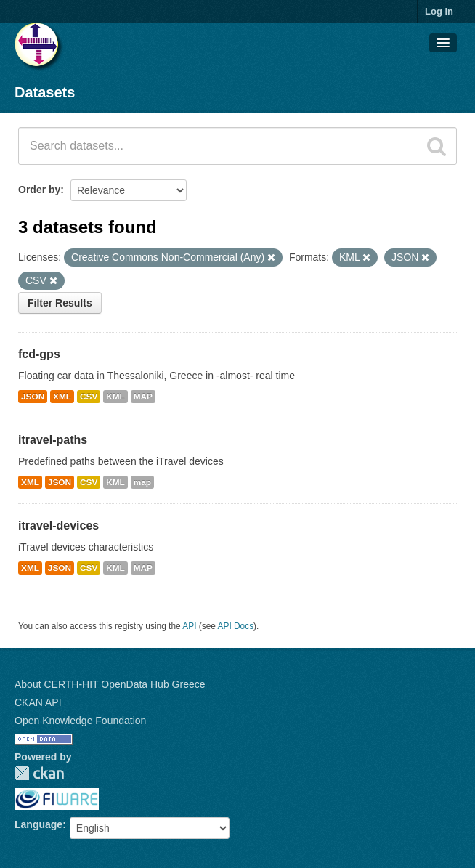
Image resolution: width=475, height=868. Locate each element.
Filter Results (60, 303)
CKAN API (38, 702)
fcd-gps (39, 354)
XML (62, 397)
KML (115, 397)
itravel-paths (53, 440)
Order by (39, 190)
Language (38, 824)
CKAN (39, 773)
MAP (143, 397)
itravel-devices (58, 526)
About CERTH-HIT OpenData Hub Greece (110, 684)
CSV (89, 397)
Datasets (45, 92)
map (142, 482)
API (189, 626)
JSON (33, 397)
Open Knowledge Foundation (80, 721)
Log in (439, 11)
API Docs (236, 626)
